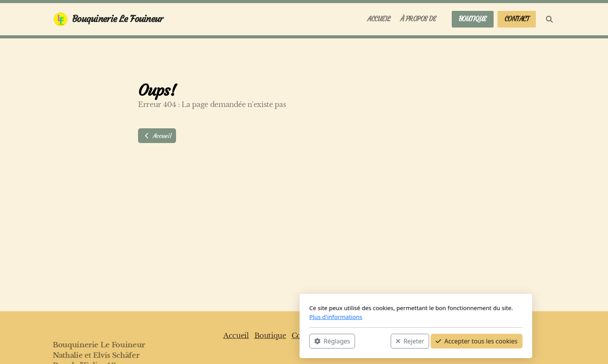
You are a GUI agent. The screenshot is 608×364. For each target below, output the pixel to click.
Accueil (157, 136)
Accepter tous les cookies (365, 341)
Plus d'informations (224, 317)
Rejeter (298, 341)
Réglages (220, 341)
